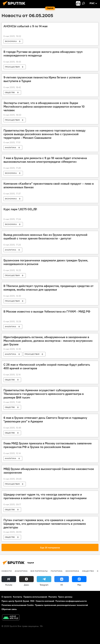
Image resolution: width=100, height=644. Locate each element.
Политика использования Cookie (18, 605)
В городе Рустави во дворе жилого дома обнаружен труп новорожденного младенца (43, 54)
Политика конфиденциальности (71, 601)
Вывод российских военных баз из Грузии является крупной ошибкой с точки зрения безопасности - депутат (45, 237)
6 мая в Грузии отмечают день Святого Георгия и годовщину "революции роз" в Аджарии (45, 420)
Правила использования (35, 597)
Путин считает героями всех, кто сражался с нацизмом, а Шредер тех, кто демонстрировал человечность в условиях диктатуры (45, 524)
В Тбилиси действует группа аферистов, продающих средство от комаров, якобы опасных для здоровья (48, 288)
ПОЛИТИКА (57, 571)
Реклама (53, 597)
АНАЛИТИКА (10, 147)
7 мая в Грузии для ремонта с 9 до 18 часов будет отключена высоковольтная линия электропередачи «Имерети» (45, 160)
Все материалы (39, 571)
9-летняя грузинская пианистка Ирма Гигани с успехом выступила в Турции (42, 79)
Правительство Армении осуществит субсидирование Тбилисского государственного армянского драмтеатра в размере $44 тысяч (44, 394)
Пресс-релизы (65, 597)
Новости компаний (45, 601)
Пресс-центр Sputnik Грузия (15, 601)
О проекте (7, 597)
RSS (32, 601)
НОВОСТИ (7, 571)
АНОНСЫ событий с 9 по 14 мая (25, 26)
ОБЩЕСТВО (10, 92)
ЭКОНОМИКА (11, 41)
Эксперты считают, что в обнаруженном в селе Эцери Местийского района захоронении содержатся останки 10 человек (44, 107)
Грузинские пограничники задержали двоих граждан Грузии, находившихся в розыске (46, 262)
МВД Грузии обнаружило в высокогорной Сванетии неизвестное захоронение (49, 471)
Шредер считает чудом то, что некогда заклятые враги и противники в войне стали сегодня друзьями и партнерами (45, 496)
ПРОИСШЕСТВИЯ (12, 67)
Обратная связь (9, 609)
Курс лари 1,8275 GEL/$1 (20, 209)
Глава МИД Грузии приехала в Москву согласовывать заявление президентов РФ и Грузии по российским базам (48, 445)
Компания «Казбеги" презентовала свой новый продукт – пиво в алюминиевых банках (49, 185)
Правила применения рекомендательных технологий (61, 605)
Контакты (18, 597)
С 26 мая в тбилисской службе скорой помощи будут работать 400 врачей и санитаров (47, 366)
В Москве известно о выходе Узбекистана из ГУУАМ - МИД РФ (47, 311)
